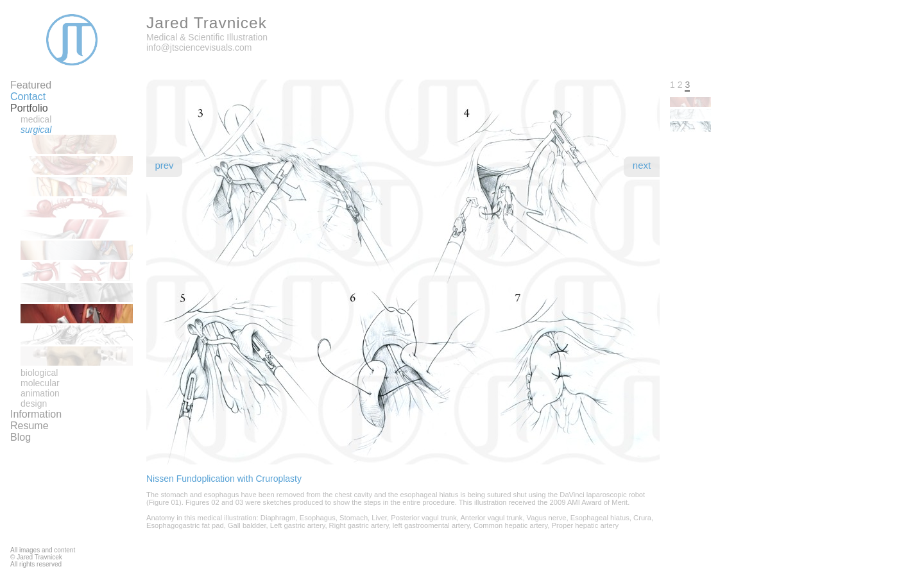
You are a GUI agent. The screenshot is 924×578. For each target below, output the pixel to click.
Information (36, 414)
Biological (39, 373)
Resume (30, 426)
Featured (31, 85)
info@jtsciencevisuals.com (199, 47)
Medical (36, 119)
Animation (40, 393)
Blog (21, 437)
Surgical (36, 130)
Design (34, 404)
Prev (164, 165)
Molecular (40, 383)
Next (642, 165)
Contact (28, 97)
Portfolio (29, 108)
